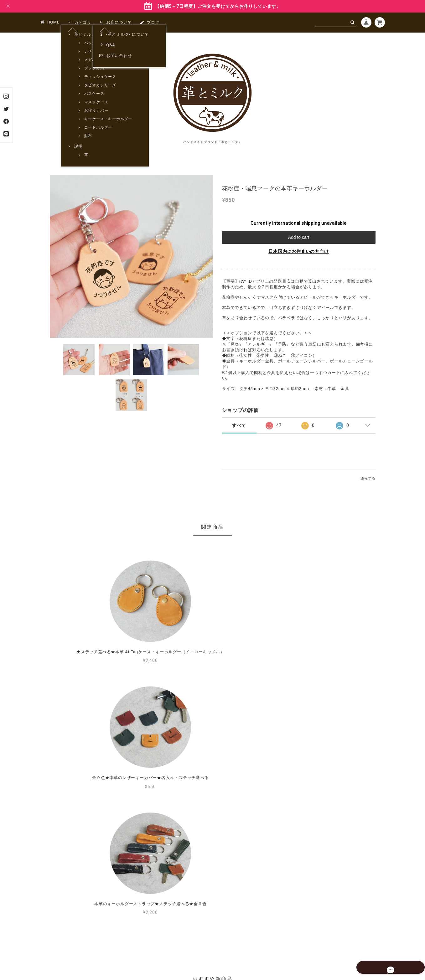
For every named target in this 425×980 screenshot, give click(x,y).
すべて (239, 425)
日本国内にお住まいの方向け (298, 251)
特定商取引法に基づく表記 (233, 943)
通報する (368, 478)
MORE (293, 844)
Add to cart (299, 237)
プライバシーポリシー (182, 943)
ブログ (150, 22)
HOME (50, 22)
